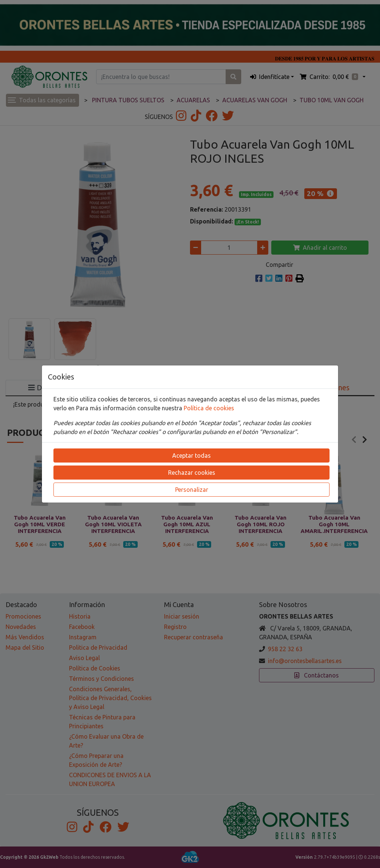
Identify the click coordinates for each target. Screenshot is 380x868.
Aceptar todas (191, 455)
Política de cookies (209, 408)
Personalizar (192, 490)
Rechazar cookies (192, 473)
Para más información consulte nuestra (130, 408)
